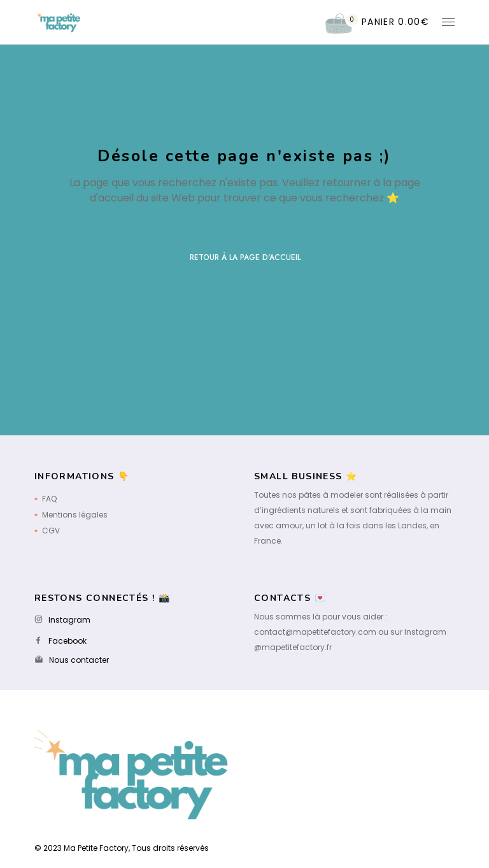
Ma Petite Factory (96, 848)
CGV (51, 531)
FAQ (49, 499)
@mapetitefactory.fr (293, 647)
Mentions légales (75, 515)
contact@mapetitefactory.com (315, 632)
